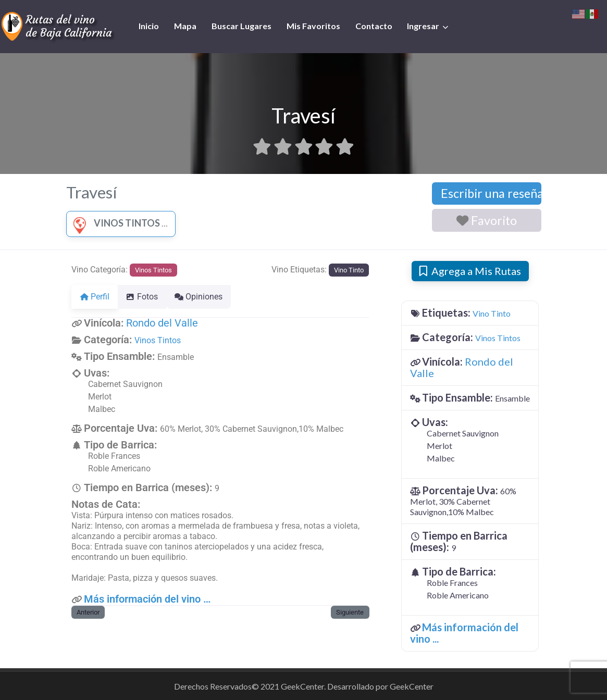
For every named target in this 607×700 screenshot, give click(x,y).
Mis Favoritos (313, 26)
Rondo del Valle (162, 323)
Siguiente (350, 612)
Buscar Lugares (241, 26)
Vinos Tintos (114, 223)
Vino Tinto (349, 270)
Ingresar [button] (423, 26)
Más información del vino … (147, 599)
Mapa (185, 26)
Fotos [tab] (148, 297)
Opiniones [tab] (211, 297)
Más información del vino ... (464, 633)
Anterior (88, 612)
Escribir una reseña (491, 193)
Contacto (374, 26)
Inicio (149, 26)
